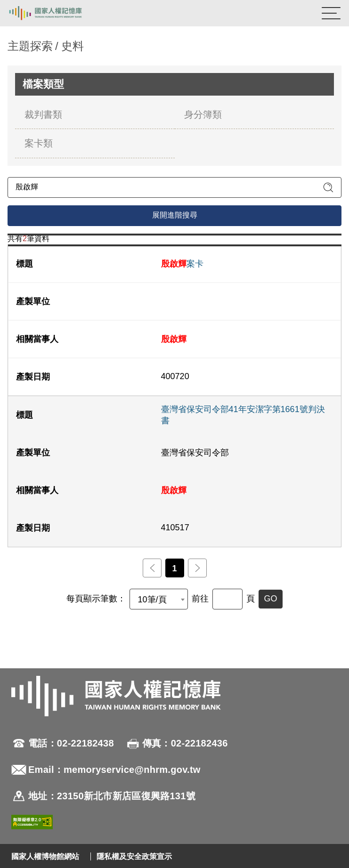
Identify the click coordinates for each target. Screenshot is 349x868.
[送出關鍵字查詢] (328, 187)
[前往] (227, 599)
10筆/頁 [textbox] (152, 600)
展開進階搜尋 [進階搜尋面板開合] (175, 215)
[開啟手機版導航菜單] (331, 13)
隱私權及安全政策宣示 (134, 856)
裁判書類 (43, 114)
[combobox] (159, 599)
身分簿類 (203, 114)
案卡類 (39, 143)
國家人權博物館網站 (45, 856)
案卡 (182, 264)
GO (270, 599)
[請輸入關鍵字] (174, 187)
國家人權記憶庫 (55, 13)
